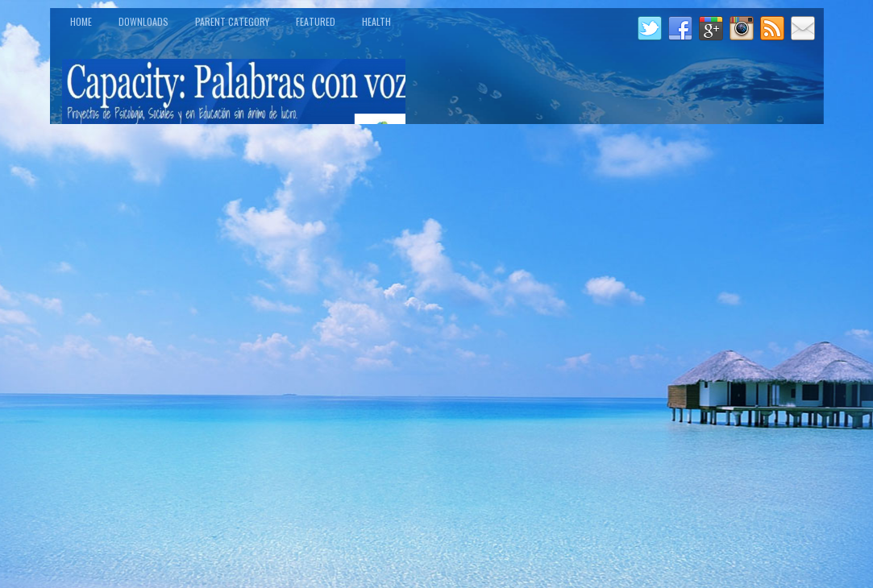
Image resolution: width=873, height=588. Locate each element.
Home (81, 21)
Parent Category (232, 21)
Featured (316, 21)
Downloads (143, 21)
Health (376, 21)
